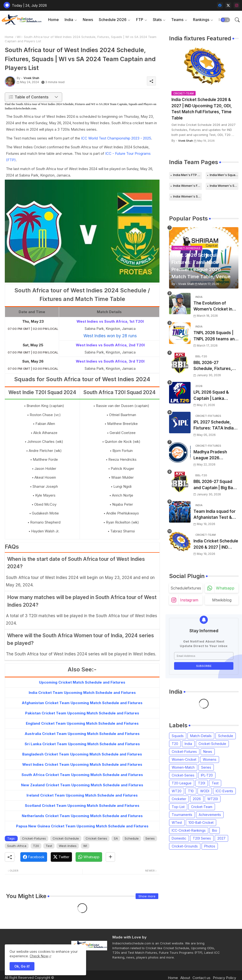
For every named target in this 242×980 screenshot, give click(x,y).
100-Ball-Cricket (201, 822)
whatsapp (225, 588)
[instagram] (237, 5)
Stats (157, 20)
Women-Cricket (184, 759)
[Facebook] (34, 857)
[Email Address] (204, 656)
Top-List (178, 807)
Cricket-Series (96, 838)
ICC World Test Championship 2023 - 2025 (116, 138)
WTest (177, 822)
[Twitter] (61, 857)
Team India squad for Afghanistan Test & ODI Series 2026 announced (214, 515)
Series (150, 838)
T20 (36, 846)
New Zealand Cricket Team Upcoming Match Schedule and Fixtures (82, 785)
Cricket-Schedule (66, 838)
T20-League (182, 783)
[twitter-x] (228, 5)
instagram (189, 600)
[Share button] (110, 857)
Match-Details (201, 736)
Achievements (210, 815)
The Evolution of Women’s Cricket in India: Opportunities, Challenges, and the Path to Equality (214, 307)
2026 (197, 799)
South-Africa (17, 846)
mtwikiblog (222, 600)
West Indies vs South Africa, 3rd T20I (110, 361)
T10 (191, 791)
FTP (140, 20)
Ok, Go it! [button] (22, 966)
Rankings (201, 20)
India (69, 20)
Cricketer (179, 799)
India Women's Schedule (224, 186)
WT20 (177, 791)
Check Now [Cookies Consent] (39, 956)
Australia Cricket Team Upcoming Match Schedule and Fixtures (82, 734)
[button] (225, 20)
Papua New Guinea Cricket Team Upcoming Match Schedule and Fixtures (82, 826)
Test (49, 846)
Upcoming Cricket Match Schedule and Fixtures (82, 682)
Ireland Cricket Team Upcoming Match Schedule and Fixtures (82, 795)
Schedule (132, 838)
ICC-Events (224, 791)
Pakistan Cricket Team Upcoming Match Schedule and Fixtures (82, 713)
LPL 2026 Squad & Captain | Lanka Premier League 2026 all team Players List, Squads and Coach (215, 396)
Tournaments (182, 815)
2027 (221, 838)
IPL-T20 (207, 775)
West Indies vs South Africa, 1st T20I (110, 321)
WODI (205, 791)
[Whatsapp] (89, 857)
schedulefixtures (186, 588)
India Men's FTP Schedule (187, 175)
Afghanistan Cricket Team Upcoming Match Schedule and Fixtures (82, 703)
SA (116, 838)
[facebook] (220, 5)
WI (19, 37)
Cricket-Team (202, 807)
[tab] (53, 20)
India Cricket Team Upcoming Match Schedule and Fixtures (82, 693)
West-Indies (68, 846)
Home (53, 20)
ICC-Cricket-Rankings (189, 830)
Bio (215, 830)
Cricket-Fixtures (34, 838)
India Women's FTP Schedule (187, 186)
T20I (202, 783)
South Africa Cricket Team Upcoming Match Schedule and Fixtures (82, 775)
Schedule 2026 (113, 20)
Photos (210, 846)
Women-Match (183, 767)
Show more (147, 896)
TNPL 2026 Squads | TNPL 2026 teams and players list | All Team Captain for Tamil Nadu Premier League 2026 (215, 336)
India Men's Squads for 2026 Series (224, 175)
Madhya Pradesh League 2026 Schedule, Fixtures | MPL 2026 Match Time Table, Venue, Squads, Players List (216, 455)
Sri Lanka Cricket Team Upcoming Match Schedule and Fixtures (82, 744)
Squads (178, 736)
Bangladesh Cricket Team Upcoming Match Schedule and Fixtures (82, 754)
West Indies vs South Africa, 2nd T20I (110, 345)
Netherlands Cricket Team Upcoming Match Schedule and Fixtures (82, 816)
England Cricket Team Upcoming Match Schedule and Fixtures (82, 723)
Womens (210, 759)
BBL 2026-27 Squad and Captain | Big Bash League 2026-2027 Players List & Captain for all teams (216, 485)
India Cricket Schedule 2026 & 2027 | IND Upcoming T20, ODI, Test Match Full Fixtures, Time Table (202, 109)
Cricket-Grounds (185, 846)
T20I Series (202, 838)
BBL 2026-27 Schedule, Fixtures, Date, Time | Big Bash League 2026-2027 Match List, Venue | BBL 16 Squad (215, 366)
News (88, 20)
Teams (177, 20)
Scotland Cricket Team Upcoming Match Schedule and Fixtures (82, 806)
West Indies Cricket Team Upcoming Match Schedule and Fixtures (82, 764)
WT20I (213, 799)
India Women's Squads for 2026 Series (187, 196)
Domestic (179, 838)
